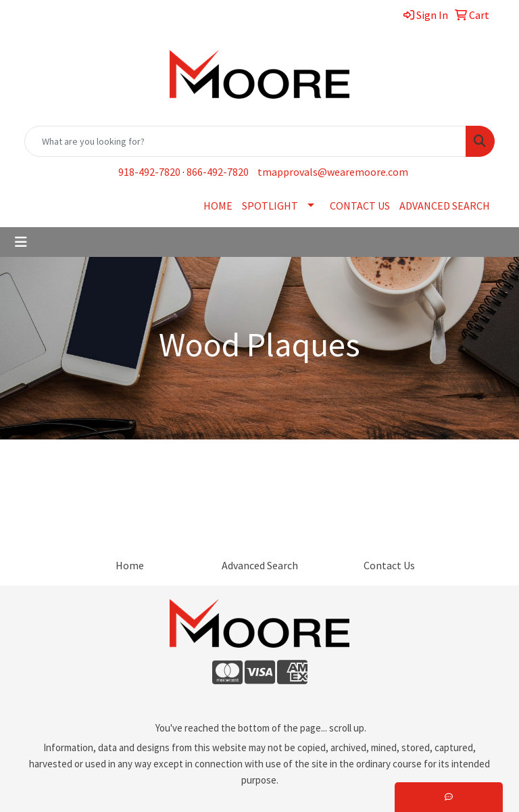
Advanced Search (260, 565)
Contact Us (389, 565)
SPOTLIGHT (270, 206)
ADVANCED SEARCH (445, 206)
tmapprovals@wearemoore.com (333, 172)
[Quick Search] (245, 141)
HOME (218, 206)
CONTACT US (360, 206)
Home (130, 565)
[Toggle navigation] (21, 242)
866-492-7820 (218, 172)
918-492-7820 (149, 172)
